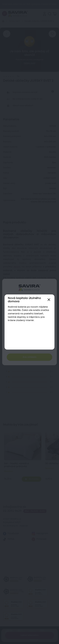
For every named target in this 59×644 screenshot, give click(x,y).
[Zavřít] (49, 300)
